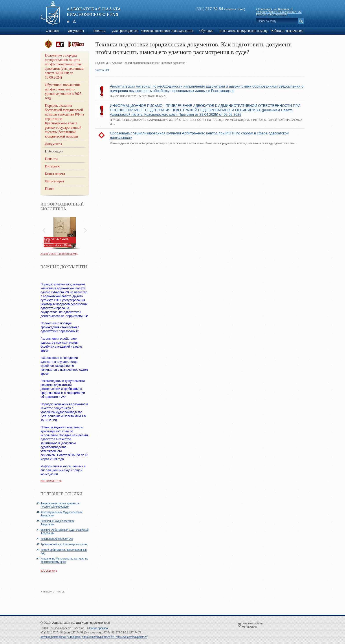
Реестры (99, 31)
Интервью (52, 166)
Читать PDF (103, 70)
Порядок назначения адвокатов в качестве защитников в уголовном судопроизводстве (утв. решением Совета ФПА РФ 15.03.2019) (64, 412)
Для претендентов (125, 31)
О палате (53, 31)
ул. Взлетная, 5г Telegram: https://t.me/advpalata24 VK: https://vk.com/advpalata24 (279, 12)
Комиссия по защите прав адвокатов (167, 31)
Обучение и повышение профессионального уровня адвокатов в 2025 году (63, 91)
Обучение (206, 31)
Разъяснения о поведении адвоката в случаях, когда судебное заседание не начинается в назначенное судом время (64, 366)
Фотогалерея (54, 181)
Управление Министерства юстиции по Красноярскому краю (64, 560)
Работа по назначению (287, 31)
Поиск (50, 189)
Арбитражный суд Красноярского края (64, 544)
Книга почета (55, 174)
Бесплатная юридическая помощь (244, 31)
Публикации (54, 151)
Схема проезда (98, 628)
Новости (51, 159)
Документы (76, 31)
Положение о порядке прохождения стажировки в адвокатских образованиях (60, 327)
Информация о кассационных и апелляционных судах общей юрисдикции (63, 470)
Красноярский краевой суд (57, 539)
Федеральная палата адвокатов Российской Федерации (60, 505)
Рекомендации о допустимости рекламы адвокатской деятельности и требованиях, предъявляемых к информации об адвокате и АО (63, 389)
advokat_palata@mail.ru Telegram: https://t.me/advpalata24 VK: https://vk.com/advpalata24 (94, 637)
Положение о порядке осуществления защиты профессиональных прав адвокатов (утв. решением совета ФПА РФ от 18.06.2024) (64, 66)
